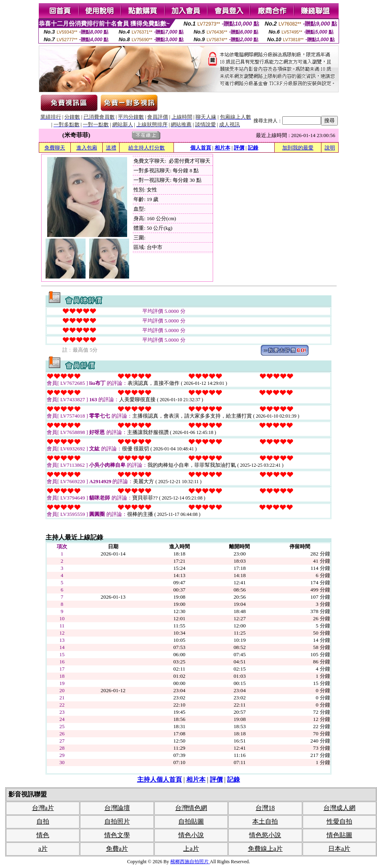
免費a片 (117, 849)
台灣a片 (43, 808)
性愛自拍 (339, 821)
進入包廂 (87, 148)
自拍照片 (117, 821)
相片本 (222, 148)
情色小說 (191, 835)
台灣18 (265, 808)
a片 (43, 849)
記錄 (253, 148)
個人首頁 (201, 148)
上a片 (191, 849)
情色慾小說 (265, 835)
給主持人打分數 (147, 148)
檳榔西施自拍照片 (190, 862)
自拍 (43, 821)
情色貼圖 (339, 835)
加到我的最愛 (298, 148)
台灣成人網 (339, 808)
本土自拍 (265, 821)
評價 (239, 148)
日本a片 (339, 849)
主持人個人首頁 (160, 779)
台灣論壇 (117, 808)
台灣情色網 (191, 808)
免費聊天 (55, 148)
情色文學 (117, 835)
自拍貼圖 (191, 821)
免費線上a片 (265, 849)
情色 (43, 835)
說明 (330, 148)
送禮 (111, 148)
